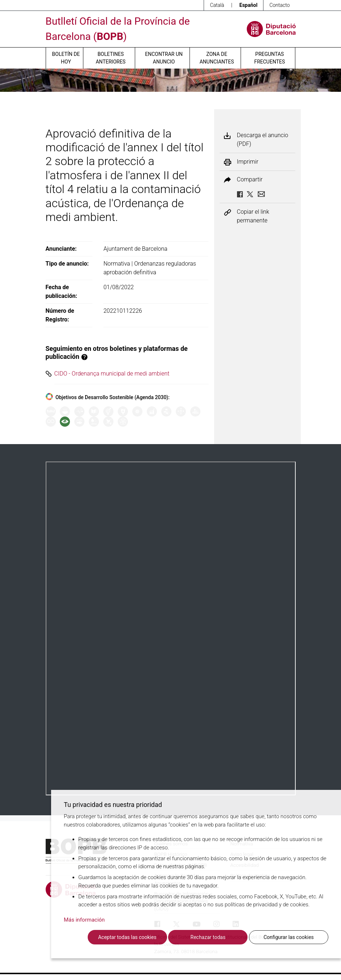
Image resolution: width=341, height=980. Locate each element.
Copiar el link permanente (253, 216)
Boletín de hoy (66, 58)
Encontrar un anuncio (164, 58)
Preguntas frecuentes (269, 58)
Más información (84, 920)
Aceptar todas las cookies (127, 937)
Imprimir (248, 162)
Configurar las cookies (289, 937)
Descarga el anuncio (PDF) (263, 140)
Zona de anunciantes (217, 58)
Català (217, 5)
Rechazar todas (208, 937)
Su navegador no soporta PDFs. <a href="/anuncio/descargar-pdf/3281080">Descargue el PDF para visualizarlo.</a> (171, 628)
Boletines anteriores (111, 58)
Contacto (279, 5)
